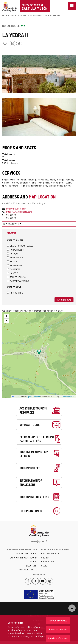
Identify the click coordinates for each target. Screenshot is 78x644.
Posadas (13, 253)
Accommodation (40, 16)
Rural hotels (15, 257)
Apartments (14, 265)
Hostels (12, 273)
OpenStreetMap (33, 397)
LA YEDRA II (55, 16)
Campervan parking (18, 281)
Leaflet (16, 397)
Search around (64, 300)
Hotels (12, 261)
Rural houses (15, 250)
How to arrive (10, 224)
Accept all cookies (58, 620)
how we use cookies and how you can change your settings (26, 635)
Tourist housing (16, 277)
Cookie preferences (58, 638)
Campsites (13, 269)
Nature (11, 16)
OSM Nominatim (68, 397)
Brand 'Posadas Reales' (20, 246)
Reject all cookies (58, 629)
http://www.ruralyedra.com (19, 212)
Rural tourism (23, 16)
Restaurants (15, 293)
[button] (6, 316)
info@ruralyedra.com (16, 209)
